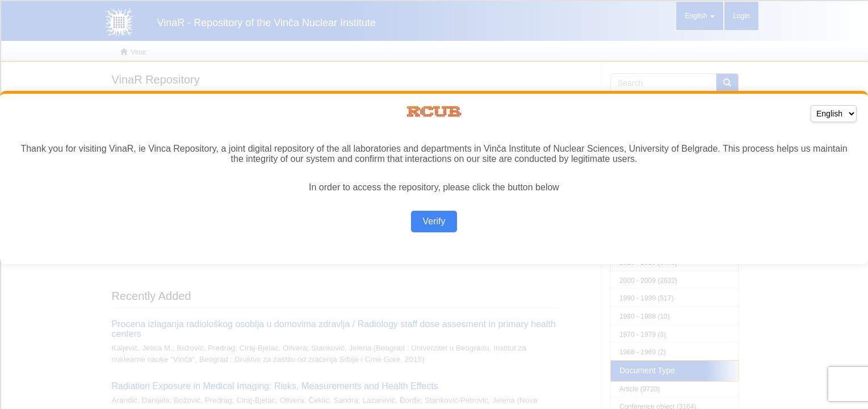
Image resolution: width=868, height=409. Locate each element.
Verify (434, 221)
